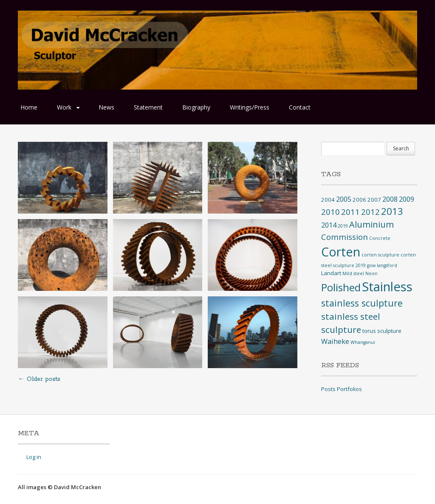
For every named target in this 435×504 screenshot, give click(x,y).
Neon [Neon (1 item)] (371, 273)
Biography (196, 107)
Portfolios (349, 389)
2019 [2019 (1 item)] (343, 226)
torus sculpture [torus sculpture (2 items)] (382, 331)
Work (64, 107)
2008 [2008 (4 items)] (390, 199)
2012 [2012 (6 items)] (370, 212)
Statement (148, 107)
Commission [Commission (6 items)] (345, 237)
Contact (300, 107)
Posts (328, 389)
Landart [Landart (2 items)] (331, 273)
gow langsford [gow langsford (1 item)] (382, 265)
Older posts (39, 379)
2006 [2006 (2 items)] (359, 200)
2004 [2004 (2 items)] (328, 200)
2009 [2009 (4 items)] (407, 199)
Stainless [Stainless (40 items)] (387, 287)
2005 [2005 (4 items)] (344, 199)
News (106, 107)
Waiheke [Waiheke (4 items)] (335, 341)
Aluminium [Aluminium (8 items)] (371, 224)
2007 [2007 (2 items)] (374, 200)
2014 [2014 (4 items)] (329, 225)
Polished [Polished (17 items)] (341, 287)
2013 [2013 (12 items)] (392, 211)
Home (29, 107)
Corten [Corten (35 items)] (341, 252)
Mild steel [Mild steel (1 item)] (353, 273)
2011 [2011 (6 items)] (350, 212)
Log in (34, 457)
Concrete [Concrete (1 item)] (380, 238)
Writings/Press (250, 107)
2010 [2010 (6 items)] (330, 212)
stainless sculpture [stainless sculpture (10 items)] (362, 303)
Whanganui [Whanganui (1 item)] (363, 342)
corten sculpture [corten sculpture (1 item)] (380, 255)
